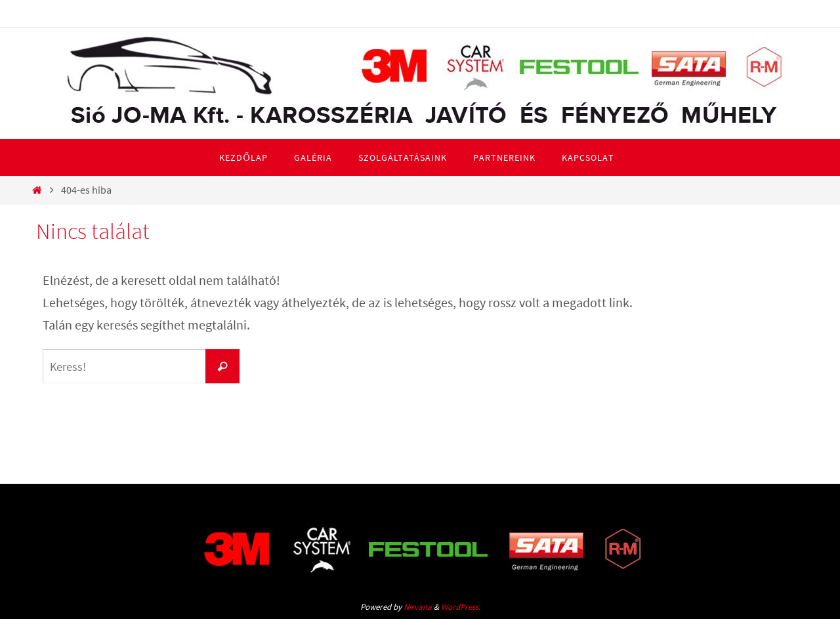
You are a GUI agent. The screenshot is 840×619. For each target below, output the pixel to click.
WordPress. (461, 607)
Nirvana (418, 607)
